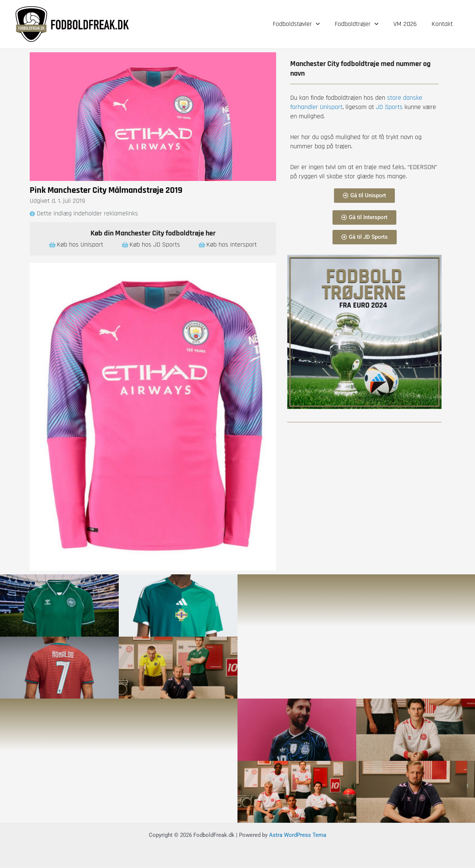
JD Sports (388, 107)
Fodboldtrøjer (360, 24)
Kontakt (443, 24)
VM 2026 (407, 24)
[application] (321, 24)
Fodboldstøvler (302, 24)
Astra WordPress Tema (298, 835)
